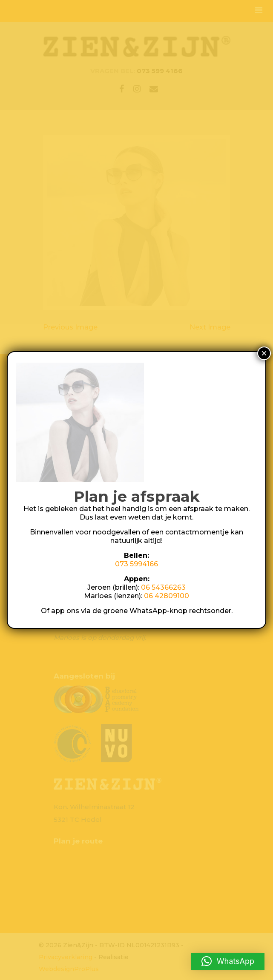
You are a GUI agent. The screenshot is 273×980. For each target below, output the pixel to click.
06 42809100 (167, 596)
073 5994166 (136, 564)
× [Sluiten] (264, 353)
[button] (228, 961)
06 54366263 (163, 587)
